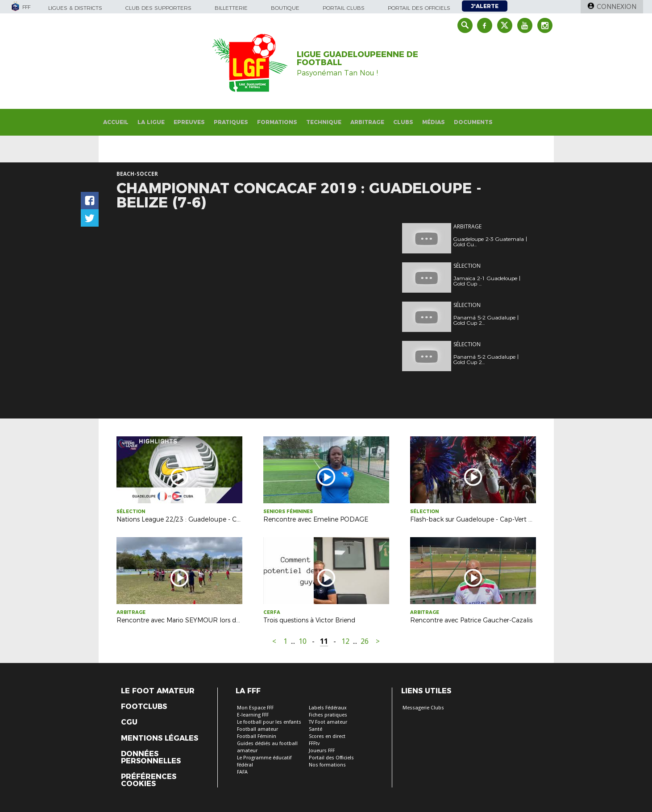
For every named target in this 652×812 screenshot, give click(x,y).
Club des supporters (158, 8)
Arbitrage (367, 122)
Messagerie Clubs (423, 708)
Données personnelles (151, 758)
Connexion (617, 7)
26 (365, 641)
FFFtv (314, 744)
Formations (277, 122)
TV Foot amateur (328, 722)
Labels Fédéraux (328, 708)
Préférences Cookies (149, 780)
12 (345, 641)
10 (303, 641)
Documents (473, 122)
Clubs (403, 122)
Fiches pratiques (328, 715)
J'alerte (485, 6)
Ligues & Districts (75, 8)
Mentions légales (160, 738)
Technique (324, 122)
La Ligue (151, 122)
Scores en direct (327, 736)
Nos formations (327, 765)
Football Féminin (257, 736)
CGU (129, 722)
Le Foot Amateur (158, 691)
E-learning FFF (253, 715)
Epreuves (189, 122)
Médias (434, 122)
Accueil (116, 122)
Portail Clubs (344, 8)
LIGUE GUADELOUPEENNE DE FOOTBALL (357, 58)
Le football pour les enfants (269, 722)
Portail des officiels (419, 8)
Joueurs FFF (322, 751)
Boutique (285, 8)
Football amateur (257, 729)
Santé (316, 729)
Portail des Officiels (331, 758)
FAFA (242, 772)
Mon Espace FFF (255, 708)
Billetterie (231, 8)
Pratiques (231, 122)
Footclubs (144, 707)
